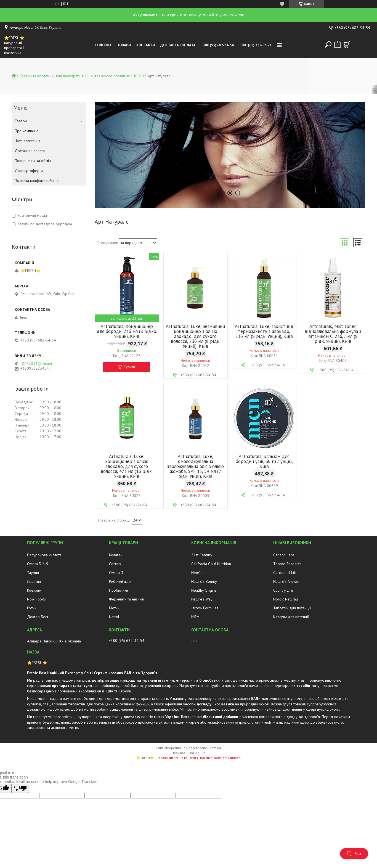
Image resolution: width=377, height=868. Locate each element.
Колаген (116, 555)
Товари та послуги (35, 76)
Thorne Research (287, 564)
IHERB (139, 76)
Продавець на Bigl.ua (189, 753)
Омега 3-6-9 (38, 564)
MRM (195, 617)
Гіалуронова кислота (44, 555)
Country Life (283, 590)
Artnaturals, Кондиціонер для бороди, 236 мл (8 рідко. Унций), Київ (127, 331)
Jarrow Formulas (205, 608)
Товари (124, 45)
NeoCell (198, 573)
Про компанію (26, 131)
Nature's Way (202, 599)
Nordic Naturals (286, 599)
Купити (129, 367)
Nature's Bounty (204, 581)
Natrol (114, 617)
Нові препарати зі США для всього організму (92, 76)
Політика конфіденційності (37, 181)
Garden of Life (285, 573)
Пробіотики (119, 590)
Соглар (115, 564)
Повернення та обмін (33, 161)
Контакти (146, 45)
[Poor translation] (20, 788)
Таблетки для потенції (292, 608)
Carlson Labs (284, 555)
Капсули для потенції (291, 617)
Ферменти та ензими (127, 599)
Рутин (32, 608)
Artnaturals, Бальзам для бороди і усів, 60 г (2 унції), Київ (264, 461)
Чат (354, 854)
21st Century (202, 555)
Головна (103, 45)
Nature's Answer (286, 581)
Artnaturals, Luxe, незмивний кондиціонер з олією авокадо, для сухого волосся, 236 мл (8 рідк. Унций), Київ (195, 336)
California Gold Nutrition (211, 564)
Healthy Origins (204, 590)
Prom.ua (215, 748)
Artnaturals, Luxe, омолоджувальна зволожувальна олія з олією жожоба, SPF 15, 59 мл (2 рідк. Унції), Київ (196, 466)
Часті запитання (27, 141)
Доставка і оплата (178, 45)
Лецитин (34, 581)
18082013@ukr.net (36, 364)
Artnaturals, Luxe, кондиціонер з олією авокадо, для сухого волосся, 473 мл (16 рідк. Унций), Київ (127, 466)
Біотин (114, 608)
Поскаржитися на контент (176, 758)
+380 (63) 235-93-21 (255, 45)
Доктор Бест (38, 617)
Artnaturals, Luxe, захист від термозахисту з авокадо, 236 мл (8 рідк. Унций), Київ (264, 331)
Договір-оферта (29, 171)
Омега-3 (116, 573)
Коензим (34, 590)
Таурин (33, 573)
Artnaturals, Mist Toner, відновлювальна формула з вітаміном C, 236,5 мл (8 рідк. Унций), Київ (333, 334)
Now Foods (36, 599)
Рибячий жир (120, 581)
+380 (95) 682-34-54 (217, 45)
